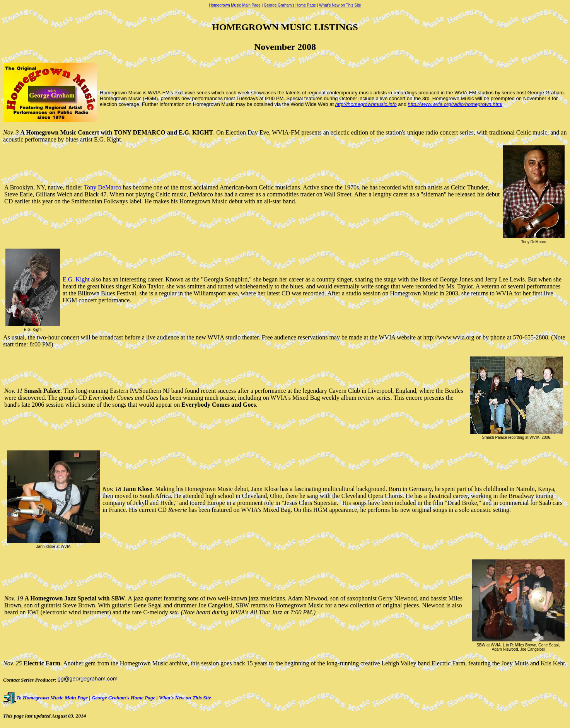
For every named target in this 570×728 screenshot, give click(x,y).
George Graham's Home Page (290, 5)
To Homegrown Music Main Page (45, 698)
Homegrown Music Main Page (235, 5)
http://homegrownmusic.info (366, 104)
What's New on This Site (340, 5)
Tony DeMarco (103, 187)
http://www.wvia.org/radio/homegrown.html (455, 104)
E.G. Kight (76, 279)
